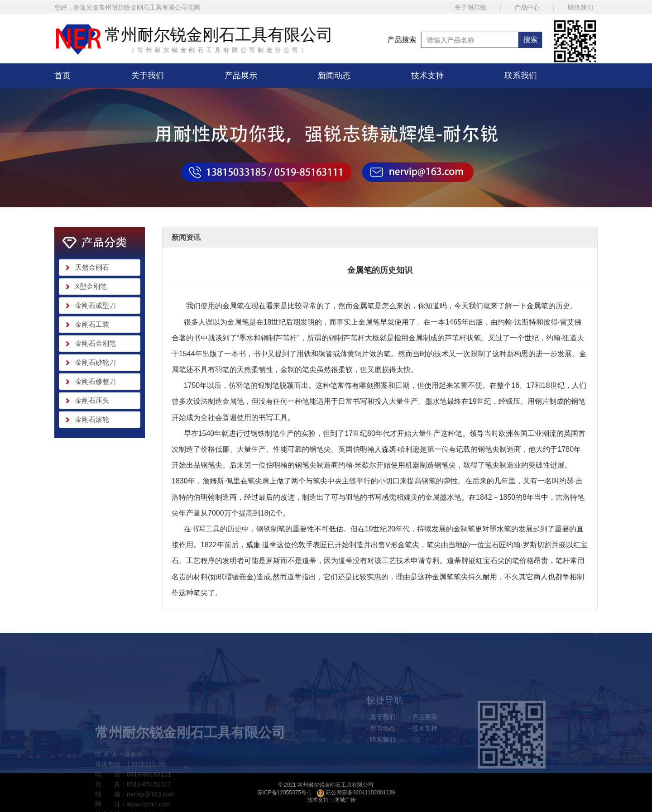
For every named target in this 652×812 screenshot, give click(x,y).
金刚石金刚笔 (96, 343)
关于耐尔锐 (470, 10)
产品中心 (527, 10)
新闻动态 (334, 76)
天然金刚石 (92, 267)
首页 (62, 76)
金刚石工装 (92, 324)
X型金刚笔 (91, 286)
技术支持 (427, 76)
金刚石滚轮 (92, 419)
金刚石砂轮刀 (96, 362)
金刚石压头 (92, 400)
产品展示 (241, 76)
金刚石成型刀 (96, 305)
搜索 (557, 40)
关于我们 (148, 76)
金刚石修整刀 (96, 381)
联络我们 (580, 10)
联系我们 (521, 76)
